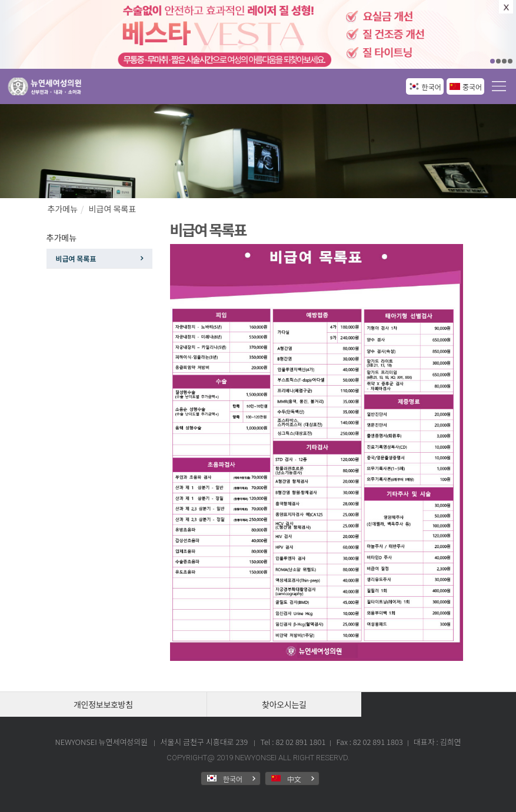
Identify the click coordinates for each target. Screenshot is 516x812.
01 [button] (492, 61)
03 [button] (504, 61)
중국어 (472, 87)
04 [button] (510, 61)
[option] (258, 34)
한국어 (432, 87)
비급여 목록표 (112, 209)
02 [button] (498, 61)
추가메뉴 (63, 209)
